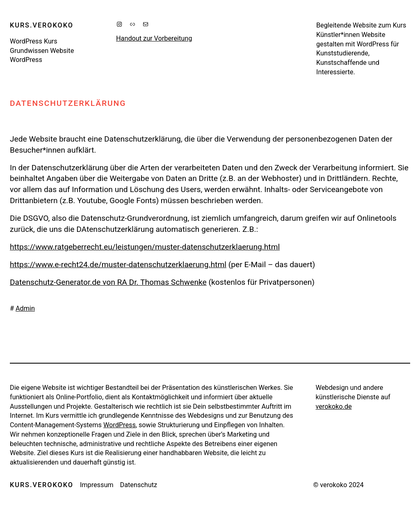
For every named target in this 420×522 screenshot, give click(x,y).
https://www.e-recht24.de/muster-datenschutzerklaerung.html (118, 264)
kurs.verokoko (42, 25)
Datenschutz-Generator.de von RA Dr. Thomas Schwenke (108, 282)
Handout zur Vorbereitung (154, 38)
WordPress (120, 425)
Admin (25, 308)
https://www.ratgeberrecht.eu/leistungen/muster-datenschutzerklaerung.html (145, 247)
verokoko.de (334, 406)
